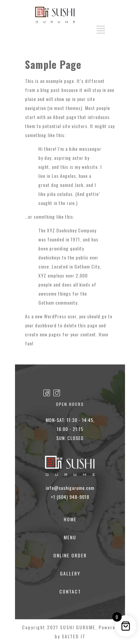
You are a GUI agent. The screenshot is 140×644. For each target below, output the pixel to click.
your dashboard (41, 325)
